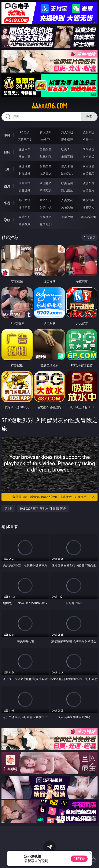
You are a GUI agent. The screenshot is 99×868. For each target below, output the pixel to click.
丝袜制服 (46, 156)
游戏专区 (88, 132)
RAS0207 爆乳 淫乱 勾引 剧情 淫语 (43, 508)
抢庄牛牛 (88, 139)
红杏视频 (25, 224)
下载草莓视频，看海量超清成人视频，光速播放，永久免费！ (52, 497)
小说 (7, 203)
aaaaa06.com (49, 106)
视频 (7, 152)
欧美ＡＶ (67, 149)
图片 (7, 186)
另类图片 (88, 190)
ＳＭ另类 (88, 156)
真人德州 (46, 132)
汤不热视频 (88, 217)
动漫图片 (88, 183)
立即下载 (79, 859)
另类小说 (46, 207)
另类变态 (88, 173)
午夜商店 (46, 217)
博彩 (7, 135)
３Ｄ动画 (88, 149)
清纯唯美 (46, 190)
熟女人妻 (25, 156)
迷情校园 (25, 207)
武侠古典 (88, 200)
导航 (7, 220)
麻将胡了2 (25, 139)
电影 (7, 169)
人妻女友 (67, 200)
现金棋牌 (67, 139)
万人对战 (67, 132)
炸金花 (46, 139)
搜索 (89, 117)
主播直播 (67, 156)
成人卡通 (67, 166)
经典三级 (46, 173)
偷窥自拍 (25, 183)
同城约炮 (25, 217)
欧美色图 (67, 183)
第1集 (8, 508)
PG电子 (24, 132)
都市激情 (25, 200)
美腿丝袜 (25, 190)
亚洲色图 (46, 183)
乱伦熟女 (67, 173)
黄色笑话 (67, 207)
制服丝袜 (25, 173)
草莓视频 (67, 217)
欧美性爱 (88, 166)
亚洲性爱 (25, 166)
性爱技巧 (88, 207)
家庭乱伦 (46, 200)
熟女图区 (67, 190)
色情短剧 (46, 224)
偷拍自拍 (46, 166)
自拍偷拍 (46, 149)
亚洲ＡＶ (25, 149)
